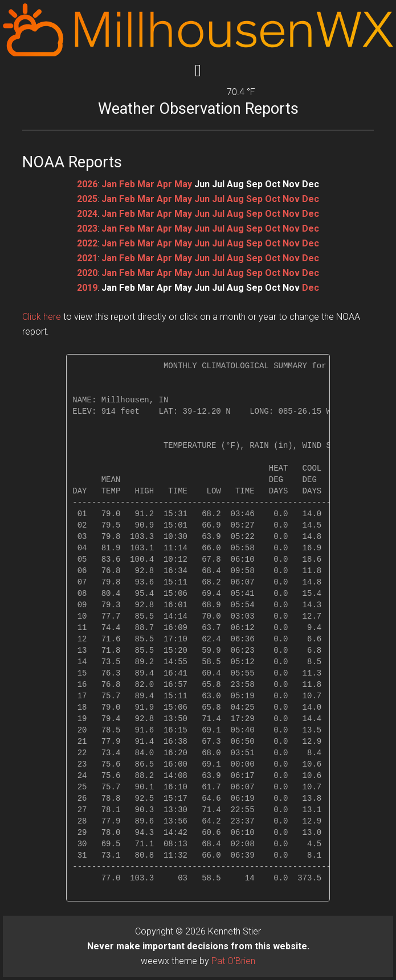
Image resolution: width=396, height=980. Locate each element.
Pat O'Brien (233, 961)
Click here (42, 317)
